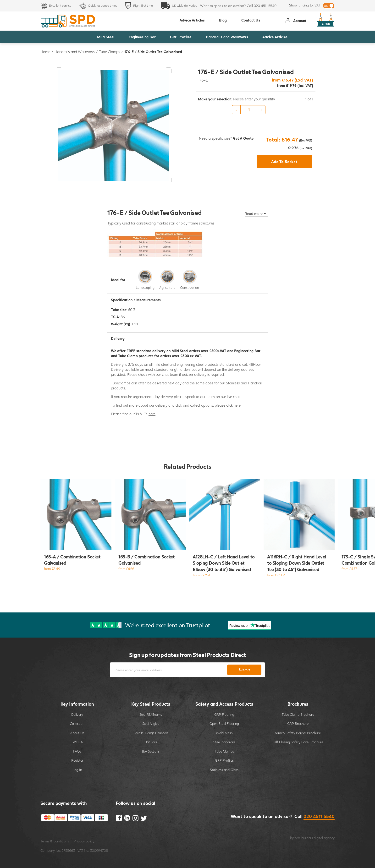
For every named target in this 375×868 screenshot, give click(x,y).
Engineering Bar (142, 37)
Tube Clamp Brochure (298, 714)
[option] (256, 110)
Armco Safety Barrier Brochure (298, 733)
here (152, 414)
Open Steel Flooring (224, 723)
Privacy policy (84, 841)
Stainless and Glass (224, 770)
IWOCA (77, 742)
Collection (77, 723)
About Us (77, 733)
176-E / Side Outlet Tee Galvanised (153, 52)
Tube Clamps (110, 52)
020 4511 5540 (265, 6)
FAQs (77, 751)
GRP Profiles (181, 37)
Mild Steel (106, 37)
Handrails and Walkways (227, 37)
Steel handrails (224, 742)
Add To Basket (284, 161)
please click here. (228, 405)
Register (77, 760)
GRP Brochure (298, 723)
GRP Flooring (224, 714)
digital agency (324, 838)
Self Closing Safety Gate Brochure (298, 742)
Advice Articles (275, 37)
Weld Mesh (224, 733)
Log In (77, 770)
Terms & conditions (55, 841)
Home (45, 52)
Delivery (77, 714)
